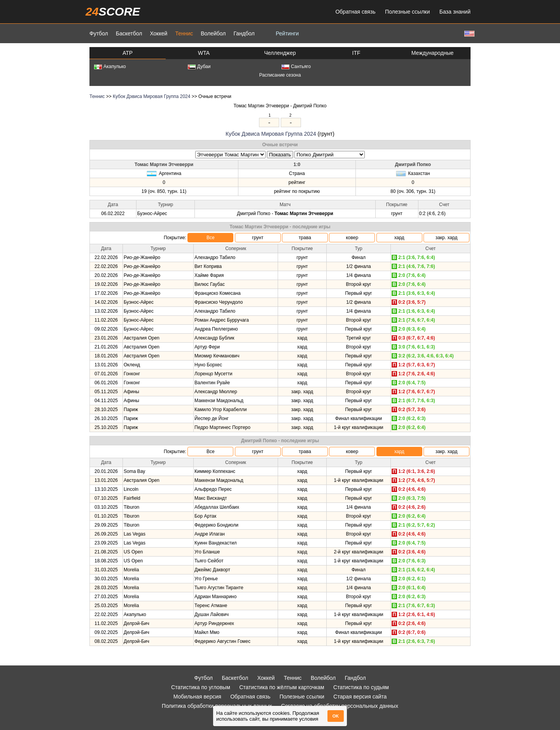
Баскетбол (129, 33)
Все (211, 238)
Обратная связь (355, 12)
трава (305, 238)
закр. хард (447, 238)
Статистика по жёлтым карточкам (282, 687)
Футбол (99, 33)
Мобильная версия (197, 697)
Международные (433, 53)
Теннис (184, 33)
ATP (128, 53)
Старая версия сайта (360, 697)
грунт (258, 238)
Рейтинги (287, 33)
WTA (204, 53)
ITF (356, 53)
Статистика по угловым (201, 687)
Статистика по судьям (361, 687)
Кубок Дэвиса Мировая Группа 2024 (151, 96)
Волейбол (213, 33)
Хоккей (158, 33)
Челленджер (280, 53)
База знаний (455, 12)
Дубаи (199, 67)
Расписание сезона (280, 75)
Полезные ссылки (407, 12)
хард (399, 238)
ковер (352, 238)
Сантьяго (296, 67)
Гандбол (244, 33)
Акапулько (110, 67)
